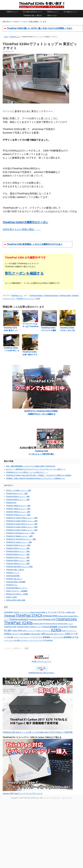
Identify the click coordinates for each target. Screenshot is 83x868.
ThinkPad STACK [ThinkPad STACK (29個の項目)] (29, 615)
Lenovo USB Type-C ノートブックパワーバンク (23, 793)
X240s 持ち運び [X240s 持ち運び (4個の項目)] (35, 634)
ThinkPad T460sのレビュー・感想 (18, 512)
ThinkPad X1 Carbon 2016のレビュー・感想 (22, 521)
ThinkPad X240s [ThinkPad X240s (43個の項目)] (18, 623)
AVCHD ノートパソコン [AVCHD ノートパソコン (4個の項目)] (22, 612)
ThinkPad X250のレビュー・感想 (18, 551)
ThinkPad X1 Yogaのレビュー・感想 (19, 542)
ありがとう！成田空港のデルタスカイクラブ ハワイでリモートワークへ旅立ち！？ (36, 469)
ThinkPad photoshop (51, 296)
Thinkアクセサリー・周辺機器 (17, 591)
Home (6, 37)
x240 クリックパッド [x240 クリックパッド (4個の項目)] (29, 631)
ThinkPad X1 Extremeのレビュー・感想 (20, 533)
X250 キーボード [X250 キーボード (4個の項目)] (59, 634)
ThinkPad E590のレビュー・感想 (18, 500)
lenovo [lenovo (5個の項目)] (32, 612)
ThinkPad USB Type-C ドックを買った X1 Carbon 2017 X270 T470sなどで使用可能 (38, 732)
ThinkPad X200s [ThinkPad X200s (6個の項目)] (36, 620)
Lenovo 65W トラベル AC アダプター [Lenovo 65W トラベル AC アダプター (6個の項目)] (51, 612)
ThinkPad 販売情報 (13, 576)
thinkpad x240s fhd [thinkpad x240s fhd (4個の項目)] (39, 624)
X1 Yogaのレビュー (71, 12)
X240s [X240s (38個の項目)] (56, 630)
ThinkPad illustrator (36, 296)
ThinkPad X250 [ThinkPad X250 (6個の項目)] (10, 627)
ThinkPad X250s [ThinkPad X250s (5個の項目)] (23, 627)
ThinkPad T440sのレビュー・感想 (18, 509)
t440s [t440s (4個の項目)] (73, 612)
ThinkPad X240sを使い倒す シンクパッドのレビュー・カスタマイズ (41, 5)
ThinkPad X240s (65, 296)
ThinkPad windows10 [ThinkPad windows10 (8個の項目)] (19, 619)
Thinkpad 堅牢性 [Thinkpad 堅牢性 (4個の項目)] (63, 627)
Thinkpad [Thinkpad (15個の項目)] (10, 616)
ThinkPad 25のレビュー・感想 (17, 493)
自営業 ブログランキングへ (41, 661)
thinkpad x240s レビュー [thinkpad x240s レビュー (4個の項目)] (66, 624)
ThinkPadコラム (15, 37)
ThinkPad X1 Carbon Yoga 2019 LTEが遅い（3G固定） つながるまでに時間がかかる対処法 (39, 475)
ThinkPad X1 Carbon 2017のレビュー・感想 (22, 524)
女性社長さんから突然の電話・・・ (22, 229)
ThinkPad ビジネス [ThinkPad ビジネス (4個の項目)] (35, 627)
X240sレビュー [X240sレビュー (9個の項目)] (12, 634)
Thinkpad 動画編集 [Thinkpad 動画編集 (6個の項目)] (50, 627)
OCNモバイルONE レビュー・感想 (18, 490)
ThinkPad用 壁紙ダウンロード (17, 588)
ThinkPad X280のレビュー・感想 (18, 561)
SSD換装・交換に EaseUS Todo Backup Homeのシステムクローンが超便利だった (36, 478)
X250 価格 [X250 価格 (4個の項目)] (10, 637)
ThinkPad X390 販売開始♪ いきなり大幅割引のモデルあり (35, 244)
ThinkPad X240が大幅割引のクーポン (25, 222)
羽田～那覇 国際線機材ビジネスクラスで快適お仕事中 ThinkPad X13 (31, 466)
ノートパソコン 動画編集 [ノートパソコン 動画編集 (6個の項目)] (40, 637)
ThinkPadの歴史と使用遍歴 (16, 582)
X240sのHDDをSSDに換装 (16, 600)
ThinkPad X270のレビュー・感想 (18, 557)
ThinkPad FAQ (11, 503)
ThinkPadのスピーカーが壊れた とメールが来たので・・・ (27, 472)
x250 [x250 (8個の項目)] (43, 634)
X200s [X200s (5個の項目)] (15, 631)
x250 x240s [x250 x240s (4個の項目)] (50, 634)
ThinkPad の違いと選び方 (33, 15)
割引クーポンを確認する (24, 273)
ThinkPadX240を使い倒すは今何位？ (42, 673)
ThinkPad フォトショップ (26, 299)
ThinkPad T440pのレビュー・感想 (18, 506)
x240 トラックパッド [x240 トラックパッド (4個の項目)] (43, 631)
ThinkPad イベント (13, 573)
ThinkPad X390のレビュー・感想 (18, 564)
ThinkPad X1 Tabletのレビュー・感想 (19, 536)
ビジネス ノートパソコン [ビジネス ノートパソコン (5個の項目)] (30, 640)
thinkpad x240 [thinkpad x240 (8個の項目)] (49, 619)
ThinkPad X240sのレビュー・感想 (18, 545)
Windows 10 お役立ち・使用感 (17, 594)
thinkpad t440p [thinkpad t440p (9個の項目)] (50, 616)
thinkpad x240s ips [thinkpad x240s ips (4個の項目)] (51, 624)
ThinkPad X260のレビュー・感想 (18, 554)
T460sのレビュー (53, 12)
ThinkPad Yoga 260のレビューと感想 (19, 567)
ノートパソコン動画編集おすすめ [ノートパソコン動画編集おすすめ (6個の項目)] (65, 637)
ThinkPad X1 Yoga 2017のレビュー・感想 (21, 539)
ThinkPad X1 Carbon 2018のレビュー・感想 (22, 527)
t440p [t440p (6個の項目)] (69, 612)
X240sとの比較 (11, 597)
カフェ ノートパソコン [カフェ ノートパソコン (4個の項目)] (21, 637)
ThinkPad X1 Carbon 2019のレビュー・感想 (22, 530)
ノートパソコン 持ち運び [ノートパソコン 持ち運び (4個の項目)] (12, 640)
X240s (38, 299)
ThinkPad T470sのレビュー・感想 (18, 515)
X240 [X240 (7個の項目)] (20, 630)
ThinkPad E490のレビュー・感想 (18, 497)
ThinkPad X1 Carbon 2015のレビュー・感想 (22, 518)
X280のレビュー (12, 12)
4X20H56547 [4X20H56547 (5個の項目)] (9, 612)
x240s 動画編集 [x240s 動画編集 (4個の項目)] (25, 634)
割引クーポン (52, 15)
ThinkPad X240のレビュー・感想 (18, 548)
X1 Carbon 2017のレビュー (33, 12)
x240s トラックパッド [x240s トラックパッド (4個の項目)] (69, 631)
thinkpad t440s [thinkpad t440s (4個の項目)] (63, 616)
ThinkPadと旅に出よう (14, 579)
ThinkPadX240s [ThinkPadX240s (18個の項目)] (66, 619)
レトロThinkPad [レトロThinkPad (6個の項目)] (46, 640)
